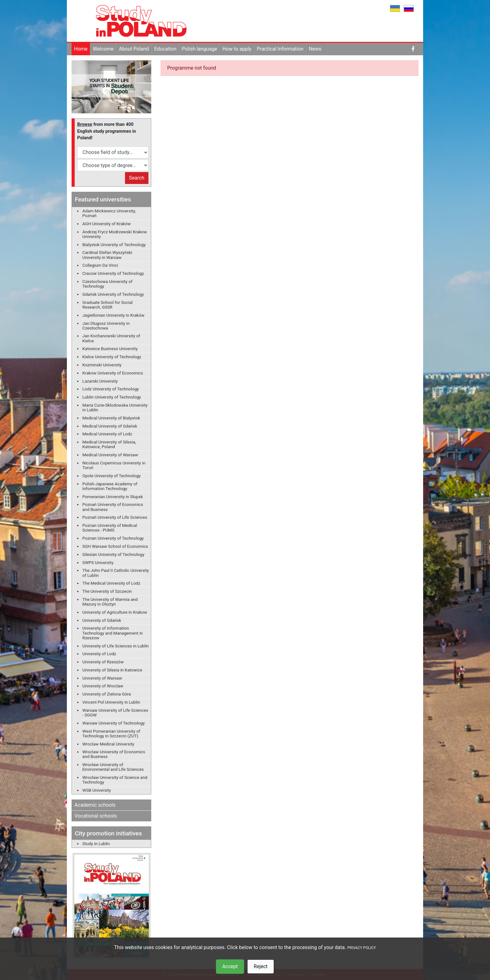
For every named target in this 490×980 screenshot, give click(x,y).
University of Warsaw (102, 678)
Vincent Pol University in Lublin (111, 702)
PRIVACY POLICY (362, 948)
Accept (230, 966)
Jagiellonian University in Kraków (113, 315)
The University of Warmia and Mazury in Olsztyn (110, 602)
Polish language (200, 49)
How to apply (237, 49)
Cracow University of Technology (113, 273)
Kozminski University (102, 365)
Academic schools (95, 805)
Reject (261, 966)
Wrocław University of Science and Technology (115, 780)
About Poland (134, 49)
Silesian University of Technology (113, 554)
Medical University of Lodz (107, 434)
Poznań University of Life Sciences (115, 517)
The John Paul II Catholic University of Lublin (116, 573)
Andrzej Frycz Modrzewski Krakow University (115, 234)
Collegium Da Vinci (100, 265)
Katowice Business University (110, 349)
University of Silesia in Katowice (112, 670)
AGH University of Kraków (107, 224)
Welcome (103, 49)
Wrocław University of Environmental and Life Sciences (113, 767)
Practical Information (280, 49)
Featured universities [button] (103, 199)
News (315, 49)
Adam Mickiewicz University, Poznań (109, 213)
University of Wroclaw (103, 686)
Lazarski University (100, 381)
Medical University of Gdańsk (110, 426)
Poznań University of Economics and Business (113, 507)
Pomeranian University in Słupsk (113, 497)
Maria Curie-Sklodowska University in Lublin (115, 407)
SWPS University (98, 562)
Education (165, 49)
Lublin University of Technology (112, 397)
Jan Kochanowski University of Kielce (111, 338)
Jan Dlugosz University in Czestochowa (106, 326)
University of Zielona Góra (107, 694)
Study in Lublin (96, 844)
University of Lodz (99, 654)
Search (137, 178)
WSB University (97, 790)
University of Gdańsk (102, 620)
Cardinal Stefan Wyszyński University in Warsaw (107, 255)
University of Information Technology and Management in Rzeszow (113, 633)
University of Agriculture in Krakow (115, 612)
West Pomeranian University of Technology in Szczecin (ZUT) (111, 733)
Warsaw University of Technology (114, 723)
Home (81, 49)
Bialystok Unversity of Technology (114, 245)
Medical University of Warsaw (110, 455)
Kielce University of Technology (112, 357)
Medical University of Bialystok (111, 418)
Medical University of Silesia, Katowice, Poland (109, 444)
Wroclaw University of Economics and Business (114, 754)
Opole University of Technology (112, 476)
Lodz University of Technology (111, 389)
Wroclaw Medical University (108, 744)
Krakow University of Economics (113, 373)
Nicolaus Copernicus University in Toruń (114, 465)
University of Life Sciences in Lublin (116, 646)
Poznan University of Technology (113, 538)
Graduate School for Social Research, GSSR (108, 305)
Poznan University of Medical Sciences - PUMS (110, 528)
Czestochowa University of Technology (107, 284)
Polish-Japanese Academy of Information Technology (110, 486)
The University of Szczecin (107, 591)
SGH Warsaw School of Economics (115, 546)
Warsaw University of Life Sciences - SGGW (115, 713)
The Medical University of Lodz (111, 583)
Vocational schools (96, 816)
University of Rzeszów (103, 662)
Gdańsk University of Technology (113, 294)
